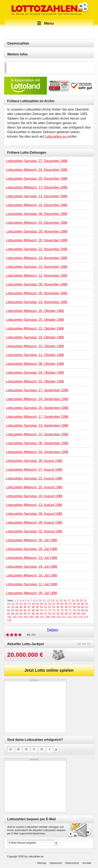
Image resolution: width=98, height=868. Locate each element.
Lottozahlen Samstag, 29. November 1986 (37, 231)
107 (42, 617)
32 (50, 604)
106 (37, 617)
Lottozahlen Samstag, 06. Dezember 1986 (37, 214)
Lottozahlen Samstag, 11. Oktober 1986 (35, 355)
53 (54, 607)
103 (20, 617)
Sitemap (42, 863)
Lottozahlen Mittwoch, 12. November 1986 (37, 276)
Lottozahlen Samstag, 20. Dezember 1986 (37, 179)
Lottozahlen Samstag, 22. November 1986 (37, 249)
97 (70, 614)
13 (52, 601)
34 (58, 604)
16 (65, 601)
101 (9, 617)
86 (25, 614)
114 (80, 617)
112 (70, 617)
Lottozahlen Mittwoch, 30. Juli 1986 (32, 540)
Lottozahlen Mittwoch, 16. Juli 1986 (32, 575)
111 (64, 617)
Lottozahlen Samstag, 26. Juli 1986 (32, 549)
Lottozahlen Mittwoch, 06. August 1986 (34, 523)
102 (15, 617)
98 (74, 614)
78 (74, 610)
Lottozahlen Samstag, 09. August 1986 (34, 514)
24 (17, 604)
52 (50, 607)
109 (53, 617)
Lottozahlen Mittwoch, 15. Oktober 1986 (35, 346)
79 (78, 610)
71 (45, 610)
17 (69, 601)
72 (50, 610)
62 (9, 610)
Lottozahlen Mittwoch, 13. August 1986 (34, 505)
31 (45, 604)
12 (48, 601)
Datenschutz (72, 863)
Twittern (52, 630)
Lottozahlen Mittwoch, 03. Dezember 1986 (37, 223)
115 (86, 617)
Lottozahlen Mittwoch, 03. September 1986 (37, 452)
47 (29, 607)
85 (21, 614)
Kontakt (87, 863)
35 (62, 604)
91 (45, 614)
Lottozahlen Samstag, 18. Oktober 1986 (35, 337)
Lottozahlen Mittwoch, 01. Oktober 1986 (35, 381)
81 (87, 610)
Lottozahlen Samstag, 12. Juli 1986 (32, 584)
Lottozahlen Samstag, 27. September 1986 (37, 390)
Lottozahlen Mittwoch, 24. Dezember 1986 (37, 170)
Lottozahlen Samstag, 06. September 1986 (37, 443)
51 (45, 607)
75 (62, 610)
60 (83, 607)
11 (44, 601)
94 (58, 614)
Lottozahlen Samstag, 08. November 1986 (37, 284)
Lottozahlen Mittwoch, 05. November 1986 (37, 293)
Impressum (56, 863)
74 (58, 610)
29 (37, 604)
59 (78, 607)
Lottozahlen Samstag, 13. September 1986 (37, 425)
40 (83, 604)
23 (13, 604)
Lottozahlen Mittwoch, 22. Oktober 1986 (35, 328)
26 (25, 604)
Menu (45, 23)
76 (66, 610)
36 (66, 604)
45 (21, 607)
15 (61, 601)
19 (77, 601)
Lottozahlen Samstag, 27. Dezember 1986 (37, 161)
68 (33, 610)
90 (41, 614)
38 (74, 604)
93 (54, 614)
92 (50, 614)
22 (9, 604)
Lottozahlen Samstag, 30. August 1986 (34, 461)
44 (17, 607)
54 (58, 607)
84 (17, 614)
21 (85, 601)
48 (33, 607)
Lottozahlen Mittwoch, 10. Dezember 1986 (37, 205)
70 (41, 610)
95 (62, 614)
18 (73, 601)
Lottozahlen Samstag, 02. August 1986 (34, 531)
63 (13, 610)
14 (56, 601)
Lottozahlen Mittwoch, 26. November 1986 (37, 240)
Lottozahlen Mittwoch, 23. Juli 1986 (32, 558)
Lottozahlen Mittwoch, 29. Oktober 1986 (35, 311)
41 (87, 604)
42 (9, 607)
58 (74, 607)
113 (75, 617)
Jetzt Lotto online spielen (49, 670)
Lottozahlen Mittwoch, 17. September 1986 (37, 417)
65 (21, 610)
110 (58, 617)
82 (9, 614)
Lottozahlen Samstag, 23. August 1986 (34, 478)
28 (33, 604)
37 (70, 604)
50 (41, 607)
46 (25, 607)
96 (66, 614)
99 (78, 614)
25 (21, 604)
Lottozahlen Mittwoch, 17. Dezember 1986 (37, 187)
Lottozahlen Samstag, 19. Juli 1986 (32, 567)
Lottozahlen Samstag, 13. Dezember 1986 (37, 196)
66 (25, 610)
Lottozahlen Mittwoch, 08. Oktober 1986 (35, 364)
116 (9, 620)
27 (29, 604)
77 (70, 610)
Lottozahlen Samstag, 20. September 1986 (37, 408)
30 (41, 604)
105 (31, 617)
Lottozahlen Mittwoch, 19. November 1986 (37, 258)
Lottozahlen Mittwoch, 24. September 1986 (37, 399)
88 (33, 614)
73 (54, 610)
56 (66, 607)
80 (83, 610)
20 (81, 601)
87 (29, 614)
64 (17, 610)
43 (13, 607)
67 (29, 610)
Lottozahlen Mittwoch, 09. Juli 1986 (32, 593)
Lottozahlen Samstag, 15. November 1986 (37, 267)
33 (54, 604)
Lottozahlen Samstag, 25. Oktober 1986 (35, 320)
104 (26, 617)
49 (37, 607)
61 (87, 607)
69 (37, 610)
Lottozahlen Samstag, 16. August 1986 (34, 496)
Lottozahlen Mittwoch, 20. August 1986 (34, 487)
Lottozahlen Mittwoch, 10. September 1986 (37, 434)
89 (37, 614)
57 (70, 607)
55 (62, 607)
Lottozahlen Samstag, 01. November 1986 (37, 302)
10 (40, 601)
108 (48, 617)
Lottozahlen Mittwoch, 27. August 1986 (34, 470)
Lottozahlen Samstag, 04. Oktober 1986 (35, 373)
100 (83, 614)
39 (78, 604)
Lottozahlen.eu (56, 136)
